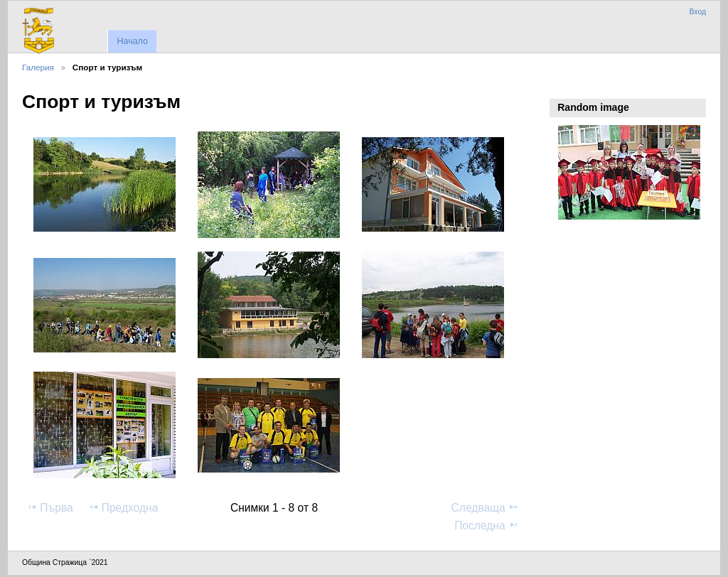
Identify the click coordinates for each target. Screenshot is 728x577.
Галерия (38, 67)
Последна (487, 525)
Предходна (123, 507)
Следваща (485, 507)
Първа (50, 507)
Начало (132, 41)
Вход (697, 12)
